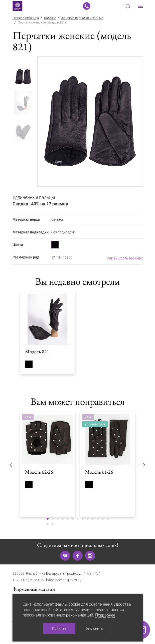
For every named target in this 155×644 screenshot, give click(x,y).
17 (53, 258)
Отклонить (94, 628)
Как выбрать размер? (125, 258)
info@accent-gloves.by (64, 580)
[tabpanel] (90, 121)
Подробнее (105, 615)
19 (65, 258)
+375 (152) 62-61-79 (28, 580)
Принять (59, 628)
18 (59, 258)
